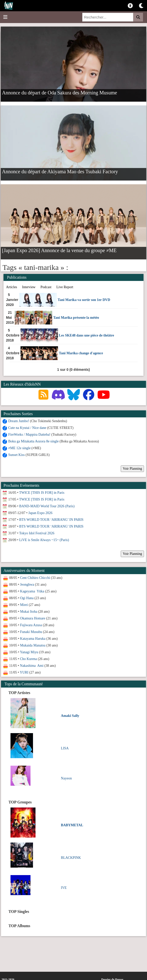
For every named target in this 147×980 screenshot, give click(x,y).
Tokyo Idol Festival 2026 (37, 533)
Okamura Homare (33, 618)
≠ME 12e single (19, 448)
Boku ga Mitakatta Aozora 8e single (33, 441)
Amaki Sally (70, 716)
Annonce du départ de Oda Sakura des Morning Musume (59, 92)
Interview (29, 287)
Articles (11, 287)
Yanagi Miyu (29, 652)
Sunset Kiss (16, 455)
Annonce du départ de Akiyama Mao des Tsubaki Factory (60, 171)
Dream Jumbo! (19, 421)
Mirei (24, 605)
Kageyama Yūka (32, 591)
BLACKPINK (71, 858)
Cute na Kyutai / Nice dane (27, 428)
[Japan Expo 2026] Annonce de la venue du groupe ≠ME (59, 250)
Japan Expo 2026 (40, 513)
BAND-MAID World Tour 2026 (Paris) (47, 506)
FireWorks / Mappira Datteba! (29, 435)
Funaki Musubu (31, 632)
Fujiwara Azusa (31, 625)
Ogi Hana (27, 598)
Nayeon (66, 778)
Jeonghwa (27, 585)
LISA (65, 748)
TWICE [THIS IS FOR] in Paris (42, 493)
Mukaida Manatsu (33, 645)
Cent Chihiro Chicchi (35, 578)
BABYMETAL (72, 825)
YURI (24, 672)
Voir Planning (132, 469)
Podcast (46, 287)
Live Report (65, 287)
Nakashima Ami (32, 666)
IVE (64, 888)
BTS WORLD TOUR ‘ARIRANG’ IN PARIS (51, 520)
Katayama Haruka (33, 639)
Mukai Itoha (29, 612)
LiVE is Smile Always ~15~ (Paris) (44, 540)
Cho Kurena (28, 659)
